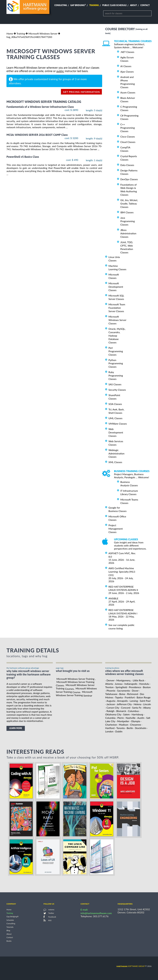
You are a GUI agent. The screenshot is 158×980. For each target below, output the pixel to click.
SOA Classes (115, 404)
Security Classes (117, 390)
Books (9, 941)
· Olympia (135, 721)
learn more (16, 728)
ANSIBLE (113, 598)
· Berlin (129, 728)
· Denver (110, 680)
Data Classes (127, 165)
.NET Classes (127, 52)
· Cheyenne (135, 725)
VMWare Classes (118, 424)
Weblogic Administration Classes (116, 453)
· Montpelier (123, 721)
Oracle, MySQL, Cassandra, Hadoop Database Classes (117, 336)
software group (131, 966)
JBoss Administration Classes (128, 233)
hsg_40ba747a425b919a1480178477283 (29, 37)
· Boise (122, 694)
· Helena (137, 704)
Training (94, 5)
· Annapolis (122, 701)
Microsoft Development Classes (116, 287)
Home (10, 33)
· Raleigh (110, 711)
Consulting (61, 5)
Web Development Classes (116, 432)
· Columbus (133, 711)
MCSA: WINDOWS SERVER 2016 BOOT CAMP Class (37, 135)
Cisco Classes (128, 136)
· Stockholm (140, 728)
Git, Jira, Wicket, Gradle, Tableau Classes (129, 203)
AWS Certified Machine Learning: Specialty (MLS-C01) (122, 572)
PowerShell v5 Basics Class (23, 157)
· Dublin (118, 731)
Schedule (10, 920)
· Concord (125, 708)
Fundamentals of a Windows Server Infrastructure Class (40, 107)
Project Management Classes (116, 529)
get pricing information (81, 92)
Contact (145, 5)
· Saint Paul (144, 701)
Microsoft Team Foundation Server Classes (117, 308)
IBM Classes (127, 212)
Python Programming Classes (116, 363)
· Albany (146, 708)
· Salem (126, 714)
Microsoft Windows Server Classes (117, 320)
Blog (8, 931)
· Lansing (133, 701)
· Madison (123, 725)
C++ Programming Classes (128, 128)
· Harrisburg (137, 714)
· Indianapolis (130, 684)
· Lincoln (147, 704)
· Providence (134, 687)
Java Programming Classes (128, 221)
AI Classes (126, 66)
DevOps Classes (129, 179)
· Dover (134, 691)
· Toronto (120, 728)
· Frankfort (129, 697)
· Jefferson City (124, 704)
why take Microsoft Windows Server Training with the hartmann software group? (28, 675)
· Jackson (110, 704)
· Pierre (120, 718)
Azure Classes (128, 92)
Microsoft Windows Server (43, 33)
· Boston (146, 687)
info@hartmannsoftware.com (96, 913)
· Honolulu (144, 684)
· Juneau (118, 684)
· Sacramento (123, 691)
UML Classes (115, 418)
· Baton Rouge (143, 697)
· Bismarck (121, 711)
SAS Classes (115, 384)
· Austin (140, 718)
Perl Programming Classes (116, 351)
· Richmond (132, 694)
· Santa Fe (136, 708)
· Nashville (130, 718)
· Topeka (118, 697)
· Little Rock (138, 680)
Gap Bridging (78, 5)
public (60, 71)
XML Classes (115, 462)
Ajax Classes (127, 72)
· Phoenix (110, 691)
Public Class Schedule (114, 5)
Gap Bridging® (12, 917)
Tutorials (10, 927)
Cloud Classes (128, 142)
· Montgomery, (123, 680)
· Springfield (121, 687)
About (134, 5)
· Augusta (110, 701)
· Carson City (112, 708)
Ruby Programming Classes (116, 375)
